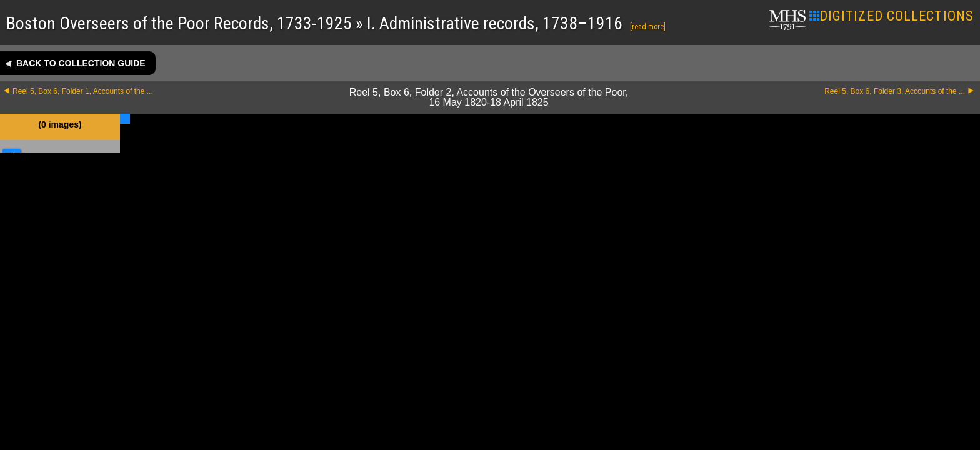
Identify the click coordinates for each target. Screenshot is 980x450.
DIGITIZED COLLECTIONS (892, 16)
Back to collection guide (81, 63)
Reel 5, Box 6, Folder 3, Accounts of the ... (895, 91)
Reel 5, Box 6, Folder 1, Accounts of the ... (83, 91)
